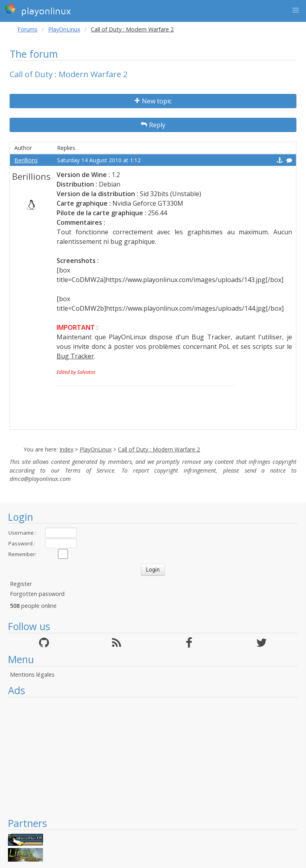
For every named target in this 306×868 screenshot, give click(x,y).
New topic (153, 101)
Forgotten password (37, 594)
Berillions (26, 160)
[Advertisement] (153, 757)
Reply (153, 125)
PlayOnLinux (64, 29)
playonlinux (38, 10)
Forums (27, 29)
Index (66, 449)
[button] (296, 10)
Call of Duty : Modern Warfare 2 (159, 449)
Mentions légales (32, 674)
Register (21, 584)
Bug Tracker (75, 356)
